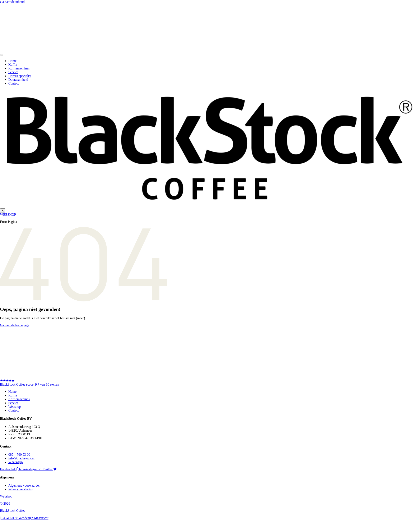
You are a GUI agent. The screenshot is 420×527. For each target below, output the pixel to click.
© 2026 (5, 503)
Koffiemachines (19, 68)
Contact (14, 83)
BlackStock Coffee (13, 511)
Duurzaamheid (18, 80)
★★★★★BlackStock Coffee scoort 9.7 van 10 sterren (30, 383)
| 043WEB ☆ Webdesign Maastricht (24, 518)
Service (13, 72)
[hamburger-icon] (2, 55)
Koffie (13, 65)
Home (12, 61)
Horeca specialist (20, 76)
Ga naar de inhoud (12, 2)
